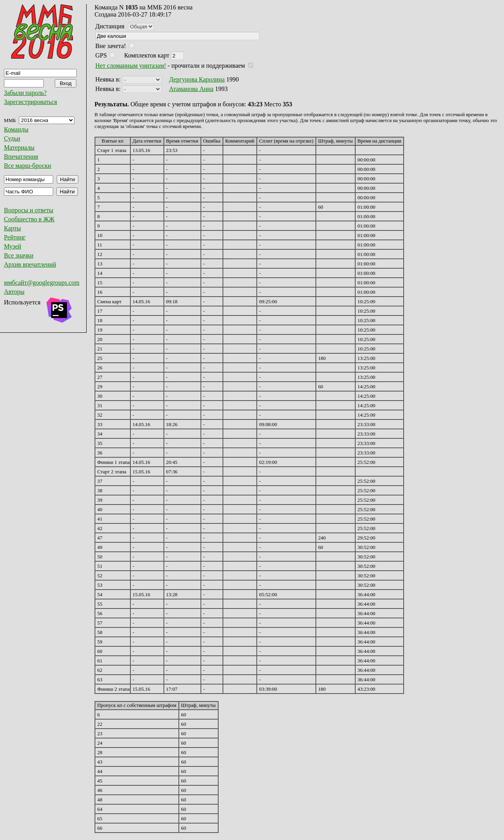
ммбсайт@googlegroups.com (42, 283)
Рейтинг (15, 237)
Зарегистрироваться (31, 102)
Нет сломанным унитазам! (131, 66)
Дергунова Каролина (197, 79)
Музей (13, 246)
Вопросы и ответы (29, 210)
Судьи (12, 138)
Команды (16, 129)
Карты (12, 228)
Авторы (14, 292)
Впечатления (21, 157)
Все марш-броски (28, 166)
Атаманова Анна (191, 89)
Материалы (19, 147)
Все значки (19, 255)
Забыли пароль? (25, 93)
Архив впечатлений (30, 264)
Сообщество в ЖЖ (29, 219)
